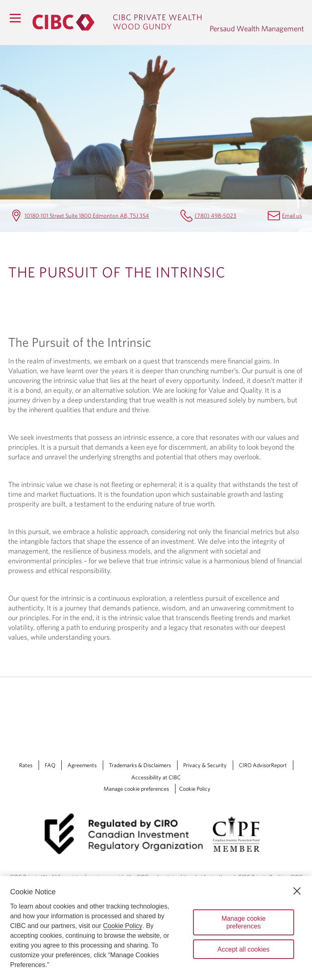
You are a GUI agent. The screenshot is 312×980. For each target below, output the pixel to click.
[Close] (297, 891)
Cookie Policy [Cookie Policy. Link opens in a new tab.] (195, 789)
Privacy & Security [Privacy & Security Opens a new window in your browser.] (205, 765)
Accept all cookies (243, 949)
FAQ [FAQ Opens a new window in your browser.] (50, 765)
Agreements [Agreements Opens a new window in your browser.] (82, 765)
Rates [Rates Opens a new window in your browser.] (26, 765)
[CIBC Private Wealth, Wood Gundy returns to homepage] (117, 22)
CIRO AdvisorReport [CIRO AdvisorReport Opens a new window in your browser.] (263, 765)
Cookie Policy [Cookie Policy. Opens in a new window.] (123, 926)
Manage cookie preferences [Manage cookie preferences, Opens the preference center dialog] (244, 922)
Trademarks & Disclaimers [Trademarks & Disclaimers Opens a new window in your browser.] (140, 765)
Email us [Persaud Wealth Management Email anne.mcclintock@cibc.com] (292, 215)
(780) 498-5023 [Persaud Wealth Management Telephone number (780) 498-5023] (216, 215)
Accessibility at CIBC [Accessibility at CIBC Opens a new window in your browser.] (156, 777)
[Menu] (15, 18)
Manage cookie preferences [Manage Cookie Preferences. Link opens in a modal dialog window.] (136, 789)
